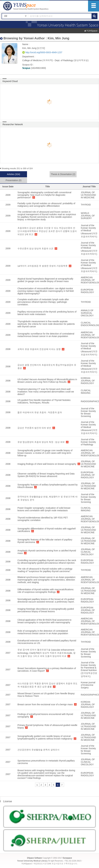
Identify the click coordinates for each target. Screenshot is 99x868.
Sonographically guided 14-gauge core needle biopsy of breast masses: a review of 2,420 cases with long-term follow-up (45, 453)
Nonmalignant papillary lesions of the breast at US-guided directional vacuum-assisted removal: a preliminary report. (46, 600)
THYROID (86, 205)
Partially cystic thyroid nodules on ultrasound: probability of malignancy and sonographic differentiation (46, 205)
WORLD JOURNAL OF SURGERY (88, 216)
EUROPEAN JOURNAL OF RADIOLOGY (88, 475)
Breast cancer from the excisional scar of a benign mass (45, 704)
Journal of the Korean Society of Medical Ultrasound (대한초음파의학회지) (89, 231)
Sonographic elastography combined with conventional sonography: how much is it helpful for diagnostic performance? (44, 195)
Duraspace (67, 858)
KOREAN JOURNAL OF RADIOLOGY (88, 381)
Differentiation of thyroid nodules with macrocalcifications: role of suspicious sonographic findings (46, 591)
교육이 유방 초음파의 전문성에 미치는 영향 (39, 349)
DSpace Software (34, 858)
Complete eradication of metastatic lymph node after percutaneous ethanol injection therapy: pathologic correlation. (43, 302)
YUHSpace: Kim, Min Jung (26, 6)
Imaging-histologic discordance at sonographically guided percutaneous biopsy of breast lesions (46, 610)
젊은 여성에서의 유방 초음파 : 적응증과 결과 (40, 412)
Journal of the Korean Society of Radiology (88, 442)
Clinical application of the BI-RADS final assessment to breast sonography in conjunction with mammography (44, 621)
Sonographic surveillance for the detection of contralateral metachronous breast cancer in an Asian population (46, 335)
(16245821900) (34, 68)
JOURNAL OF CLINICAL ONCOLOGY (88, 552)
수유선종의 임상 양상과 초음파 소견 (35, 249)
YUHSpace (92, 31)
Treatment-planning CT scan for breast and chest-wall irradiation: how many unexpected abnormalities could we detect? (46, 392)
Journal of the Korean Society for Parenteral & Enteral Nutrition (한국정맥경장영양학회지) (89, 669)
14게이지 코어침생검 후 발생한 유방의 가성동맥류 (43, 266)
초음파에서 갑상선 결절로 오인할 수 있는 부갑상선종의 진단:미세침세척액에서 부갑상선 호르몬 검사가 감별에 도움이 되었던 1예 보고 (47, 231)
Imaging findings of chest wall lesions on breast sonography (47, 464)
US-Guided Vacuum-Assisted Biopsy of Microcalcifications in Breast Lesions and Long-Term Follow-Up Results (47, 381)
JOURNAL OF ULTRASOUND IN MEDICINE (88, 195)
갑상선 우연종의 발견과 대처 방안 (34, 428)
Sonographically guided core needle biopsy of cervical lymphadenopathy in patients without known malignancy (45, 737)
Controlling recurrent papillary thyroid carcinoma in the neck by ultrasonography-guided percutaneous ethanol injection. (47, 562)
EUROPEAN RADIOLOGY (87, 291)
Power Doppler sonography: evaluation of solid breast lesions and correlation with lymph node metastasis (44, 509)
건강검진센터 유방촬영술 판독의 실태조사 (38, 750)
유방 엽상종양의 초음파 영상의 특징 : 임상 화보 (41, 442)
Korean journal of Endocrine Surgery (88, 685)
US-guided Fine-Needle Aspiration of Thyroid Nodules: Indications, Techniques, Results (44, 401)
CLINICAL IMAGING (86, 392)
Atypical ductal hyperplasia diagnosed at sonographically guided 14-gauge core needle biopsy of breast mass (45, 280)
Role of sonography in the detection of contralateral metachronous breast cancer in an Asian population (43, 632)
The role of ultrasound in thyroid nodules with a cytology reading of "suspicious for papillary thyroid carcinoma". (45, 570)
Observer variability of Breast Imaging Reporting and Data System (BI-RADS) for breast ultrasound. (46, 475)
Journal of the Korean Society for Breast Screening (88, 412)
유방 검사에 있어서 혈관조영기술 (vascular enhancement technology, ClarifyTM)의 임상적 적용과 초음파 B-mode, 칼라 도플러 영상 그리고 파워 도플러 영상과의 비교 (46, 653)
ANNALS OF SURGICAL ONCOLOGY (87, 313)
